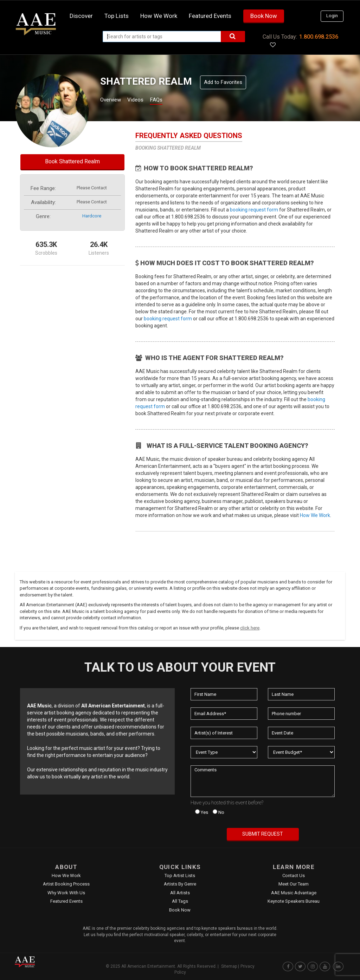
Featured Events (210, 16)
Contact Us (294, 876)
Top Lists (117, 16)
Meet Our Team (294, 884)
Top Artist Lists (180, 876)
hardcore (92, 216)
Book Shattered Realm (72, 161)
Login (332, 16)
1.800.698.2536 (319, 37)
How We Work (315, 515)
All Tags (180, 901)
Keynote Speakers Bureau (294, 901)
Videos (144, 101)
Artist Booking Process (66, 884)
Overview (113, 101)
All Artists (180, 893)
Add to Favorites (223, 82)
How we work (159, 16)
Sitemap (229, 966)
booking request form (254, 210)
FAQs (169, 101)
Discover (81, 16)
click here (250, 628)
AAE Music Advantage (294, 893)
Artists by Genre (180, 884)
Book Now (264, 16)
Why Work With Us (66, 893)
